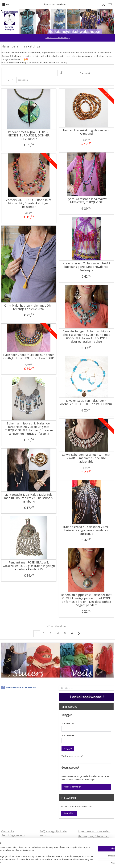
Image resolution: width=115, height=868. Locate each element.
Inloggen (68, 749)
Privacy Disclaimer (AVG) (18, 849)
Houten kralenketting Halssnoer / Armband (86, 132)
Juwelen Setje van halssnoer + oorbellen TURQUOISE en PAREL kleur (86, 402)
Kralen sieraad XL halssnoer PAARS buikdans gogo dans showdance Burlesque (86, 267)
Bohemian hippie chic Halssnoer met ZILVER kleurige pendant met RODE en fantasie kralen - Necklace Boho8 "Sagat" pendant (86, 600)
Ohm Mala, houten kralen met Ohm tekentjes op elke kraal (29, 307)
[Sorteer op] (84, 73)
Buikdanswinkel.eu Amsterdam (19, 688)
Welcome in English (53, 844)
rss (57, 862)
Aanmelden (69, 813)
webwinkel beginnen (69, 862)
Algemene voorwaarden (94, 831)
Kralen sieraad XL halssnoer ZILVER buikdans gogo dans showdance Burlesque (86, 530)
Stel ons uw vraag (13, 844)
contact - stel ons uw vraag (57, 38)
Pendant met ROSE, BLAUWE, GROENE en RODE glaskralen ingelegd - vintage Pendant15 (29, 566)
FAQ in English (49, 849)
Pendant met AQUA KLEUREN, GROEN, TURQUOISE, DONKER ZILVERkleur (29, 135)
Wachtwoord (68, 735)
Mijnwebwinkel (97, 862)
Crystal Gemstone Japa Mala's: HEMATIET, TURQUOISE (86, 201)
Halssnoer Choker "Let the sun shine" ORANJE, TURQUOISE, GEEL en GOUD (29, 356)
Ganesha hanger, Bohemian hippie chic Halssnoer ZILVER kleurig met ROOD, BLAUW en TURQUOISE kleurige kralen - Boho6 (86, 336)
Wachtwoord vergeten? (72, 756)
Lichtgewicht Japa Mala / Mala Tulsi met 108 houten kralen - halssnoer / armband (29, 498)
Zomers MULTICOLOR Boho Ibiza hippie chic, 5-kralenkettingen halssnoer (29, 203)
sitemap (50, 862)
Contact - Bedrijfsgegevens (13, 833)
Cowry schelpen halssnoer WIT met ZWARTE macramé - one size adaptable (86, 458)
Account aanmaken (73, 787)
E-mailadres (68, 724)
